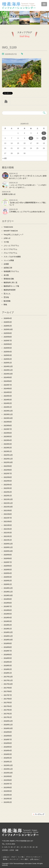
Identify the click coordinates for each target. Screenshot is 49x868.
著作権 (5, 859)
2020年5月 (8, 570)
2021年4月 (8, 529)
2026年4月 (8, 318)
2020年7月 (8, 562)
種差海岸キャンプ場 (11, 286)
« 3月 (5, 158)
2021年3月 (8, 533)
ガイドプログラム (10, 249)
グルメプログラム (10, 253)
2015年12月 (8, 765)
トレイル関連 (9, 260)
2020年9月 (8, 555)
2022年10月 (8, 462)
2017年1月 (8, 717)
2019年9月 (8, 599)
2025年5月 (8, 348)
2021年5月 (8, 525)
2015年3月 (8, 799)
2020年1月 (8, 584)
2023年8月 (8, 426)
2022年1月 (8, 496)
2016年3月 (8, 754)
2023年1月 (8, 451)
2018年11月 (8, 636)
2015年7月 (8, 784)
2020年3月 (8, 577)
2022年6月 (8, 477)
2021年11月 (8, 503)
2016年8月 (8, 736)
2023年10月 (8, 418)
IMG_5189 (9, 47)
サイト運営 (24, 859)
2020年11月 (8, 547)
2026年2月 (8, 326)
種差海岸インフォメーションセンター (24, 6)
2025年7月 (8, 341)
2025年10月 (8, 329)
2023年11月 (8, 414)
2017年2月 (8, 714)
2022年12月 (8, 455)
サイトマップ (14, 859)
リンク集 (21, 857)
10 (31, 138)
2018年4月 (8, 662)
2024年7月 (8, 385)
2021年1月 (8, 540)
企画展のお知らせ (9, 194)
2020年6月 (8, 566)
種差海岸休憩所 (10, 290)
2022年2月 (8, 492)
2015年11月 (8, 769)
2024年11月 (8, 370)
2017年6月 (8, 699)
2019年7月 (8, 606)
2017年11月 (8, 680)
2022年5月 (8, 481)
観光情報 (7, 301)
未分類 (6, 275)
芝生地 (6, 297)
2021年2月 (8, 536)
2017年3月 (8, 710)
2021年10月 (8, 507)
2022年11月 (8, 459)
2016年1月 (8, 762)
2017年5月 (8, 703)
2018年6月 (8, 655)
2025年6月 (8, 344)
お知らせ (7, 238)
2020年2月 (8, 581)
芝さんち (7, 294)
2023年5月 (8, 437)
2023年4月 (8, 440)
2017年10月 (8, 684)
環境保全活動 (9, 279)
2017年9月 (8, 688)
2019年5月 (8, 614)
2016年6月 (8, 743)
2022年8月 (8, 470)
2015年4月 (8, 795)
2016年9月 (8, 732)
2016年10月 (8, 728)
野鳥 (5, 305)
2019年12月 (8, 588)
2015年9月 (8, 776)
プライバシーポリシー (33, 857)
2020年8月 (8, 558)
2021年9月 (8, 510)
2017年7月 (8, 695)
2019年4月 (8, 618)
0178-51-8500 (11, 844)
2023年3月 (8, 444)
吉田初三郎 (8, 268)
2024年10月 (8, 374)
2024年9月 (8, 377)
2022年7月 (8, 474)
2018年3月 (8, 666)
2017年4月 (8, 706)
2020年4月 (8, 573)
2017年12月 (8, 677)
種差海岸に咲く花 (10, 283)
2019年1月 (8, 629)
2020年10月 (8, 551)
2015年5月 (8, 791)
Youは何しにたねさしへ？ (14, 235)
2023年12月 (8, 411)
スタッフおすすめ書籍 (12, 257)
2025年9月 (8, 333)
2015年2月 (8, 802)
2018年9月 (8, 643)
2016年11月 (8, 725)
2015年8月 (8, 780)
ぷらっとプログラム (11, 246)
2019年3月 (8, 621)
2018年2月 (8, 669)
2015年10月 (8, 773)
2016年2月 (8, 758)
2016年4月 (8, 751)
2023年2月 (8, 448)
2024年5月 (8, 392)
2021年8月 (8, 514)
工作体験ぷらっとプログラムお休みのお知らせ (27, 212)
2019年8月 (8, 603)
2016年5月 (8, 747)
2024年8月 (8, 381)
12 (44, 138)
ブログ (13, 857)
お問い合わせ (34, 859)
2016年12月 (8, 721)
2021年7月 (8, 518)
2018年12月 (8, 632)
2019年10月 (8, 595)
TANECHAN (8, 227)
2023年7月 (8, 429)
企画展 (6, 264)
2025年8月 (8, 337)
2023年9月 (8, 422)
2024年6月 (8, 389)
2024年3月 (8, 400)
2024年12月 (8, 366)
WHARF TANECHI (11, 231)
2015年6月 (8, 787)
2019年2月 (8, 625)
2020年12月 (8, 544)
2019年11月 (8, 592)
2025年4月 (8, 352)
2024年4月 (8, 396)
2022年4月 (8, 485)
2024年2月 (8, 403)
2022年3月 (8, 488)
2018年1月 (8, 673)
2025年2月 (8, 359)
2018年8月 (8, 647)
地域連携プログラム (11, 271)
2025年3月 (8, 355)
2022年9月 (8, 466)
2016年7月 (8, 740)
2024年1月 (8, 407)
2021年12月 (8, 499)
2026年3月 (8, 322)
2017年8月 (8, 691)
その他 (6, 242)
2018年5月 (8, 658)
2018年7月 (8, 651)
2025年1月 (8, 363)
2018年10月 (8, 640)
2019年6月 (8, 610)
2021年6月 (8, 521)
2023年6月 (8, 433)
